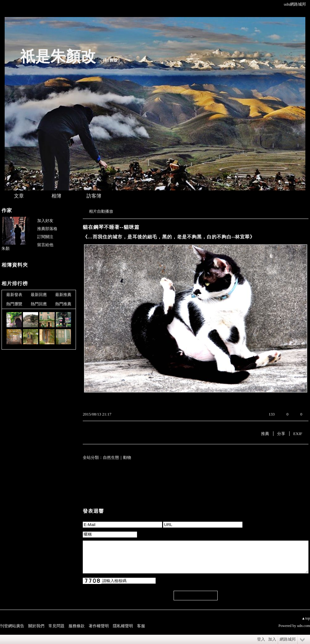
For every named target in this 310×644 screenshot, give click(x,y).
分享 (281, 434)
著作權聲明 (99, 626)
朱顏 (6, 248)
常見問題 (56, 626)
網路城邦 (288, 639)
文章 (19, 196)
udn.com (303, 626)
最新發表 (14, 295)
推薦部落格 (47, 229)
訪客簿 (94, 196)
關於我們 (36, 626)
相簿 (56, 196)
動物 (127, 457)
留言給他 (45, 245)
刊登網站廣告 (12, 626)
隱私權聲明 (123, 626)
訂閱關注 (45, 237)
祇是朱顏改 (58, 57)
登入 (261, 639)
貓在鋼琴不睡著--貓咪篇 (111, 227)
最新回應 (39, 295)
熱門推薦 (63, 304)
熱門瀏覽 (14, 304)
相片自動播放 (101, 211)
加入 (272, 639)
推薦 (265, 434)
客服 (141, 626)
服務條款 (77, 626)
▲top (306, 618)
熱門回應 (39, 304)
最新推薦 (63, 295)
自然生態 (111, 457)
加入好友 (45, 221)
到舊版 (111, 60)
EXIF (298, 434)
